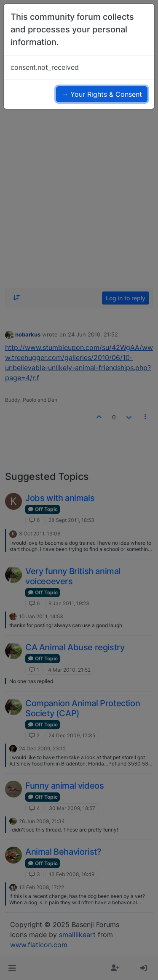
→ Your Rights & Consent (102, 94)
